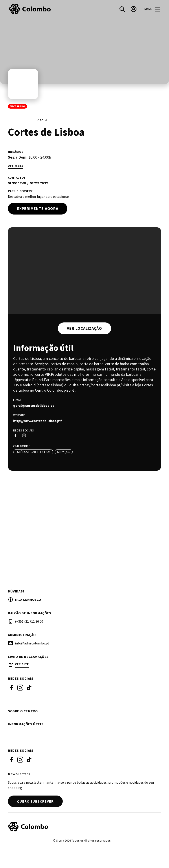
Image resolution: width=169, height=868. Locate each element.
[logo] (47, 9)
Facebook (11, 688)
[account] (134, 9)
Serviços (64, 452)
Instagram (20, 688)
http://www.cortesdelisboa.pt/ (38, 421)
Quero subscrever (35, 802)
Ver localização (84, 328)
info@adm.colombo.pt (32, 644)
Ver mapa (16, 166)
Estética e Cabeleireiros (33, 452)
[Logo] (82, 827)
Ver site (22, 665)
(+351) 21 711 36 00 (29, 622)
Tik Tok (29, 688)
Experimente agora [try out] (38, 208)
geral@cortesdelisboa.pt (34, 405)
